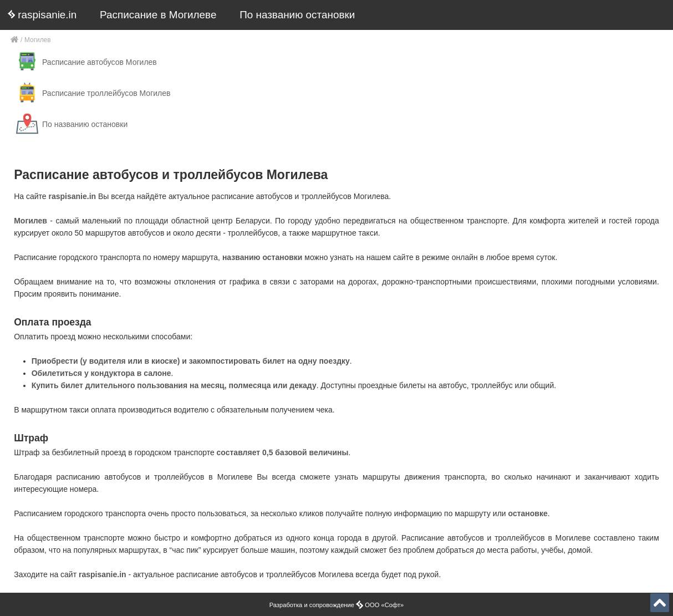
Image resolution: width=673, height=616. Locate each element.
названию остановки (262, 257)
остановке (528, 513)
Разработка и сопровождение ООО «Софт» (337, 605)
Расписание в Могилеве (158, 15)
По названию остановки (297, 15)
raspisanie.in (42, 15)
